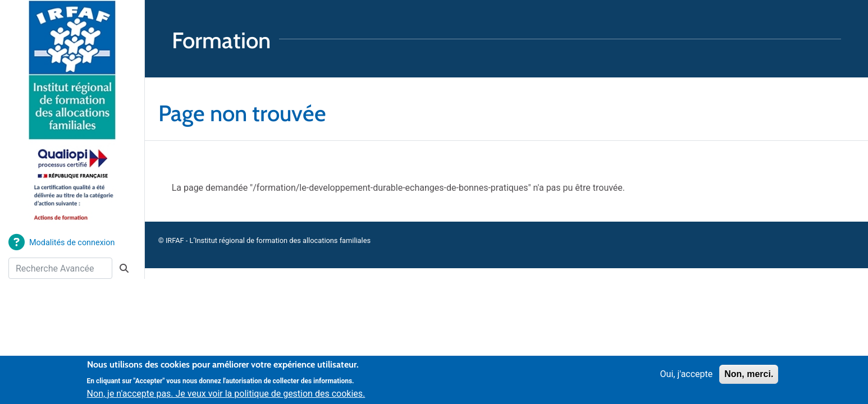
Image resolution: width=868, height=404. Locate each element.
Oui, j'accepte (687, 378)
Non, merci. (749, 378)
